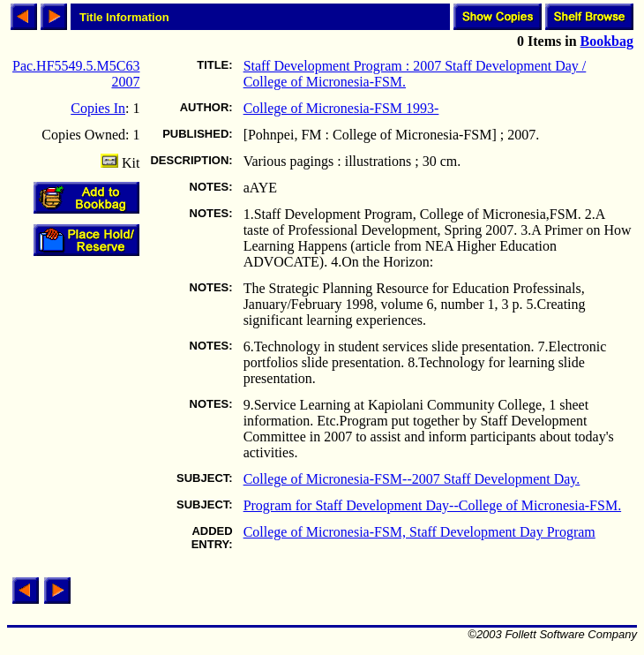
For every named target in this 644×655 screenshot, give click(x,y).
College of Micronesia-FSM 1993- (341, 108)
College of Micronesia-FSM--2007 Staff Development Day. (412, 479)
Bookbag (607, 41)
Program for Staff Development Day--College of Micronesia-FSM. (433, 505)
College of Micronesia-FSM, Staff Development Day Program (419, 532)
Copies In (98, 108)
